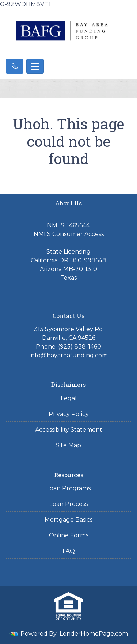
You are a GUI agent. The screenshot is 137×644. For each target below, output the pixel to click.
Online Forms (69, 535)
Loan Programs (68, 488)
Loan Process (68, 504)
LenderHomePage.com (94, 634)
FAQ (69, 551)
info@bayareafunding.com (69, 355)
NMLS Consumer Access (69, 234)
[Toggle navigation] (35, 66)
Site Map (68, 445)
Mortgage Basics (68, 520)
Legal (69, 398)
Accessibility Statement (69, 430)
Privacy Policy (69, 414)
